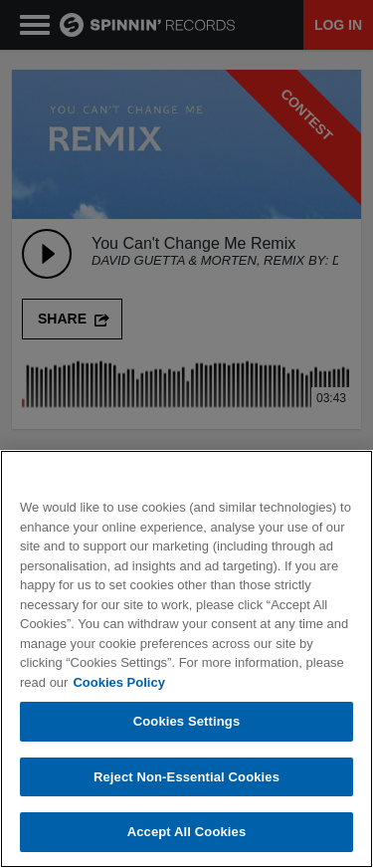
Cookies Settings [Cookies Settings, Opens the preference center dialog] (187, 722)
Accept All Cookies (187, 833)
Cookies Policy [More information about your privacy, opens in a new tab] (118, 682)
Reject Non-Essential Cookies (186, 778)
